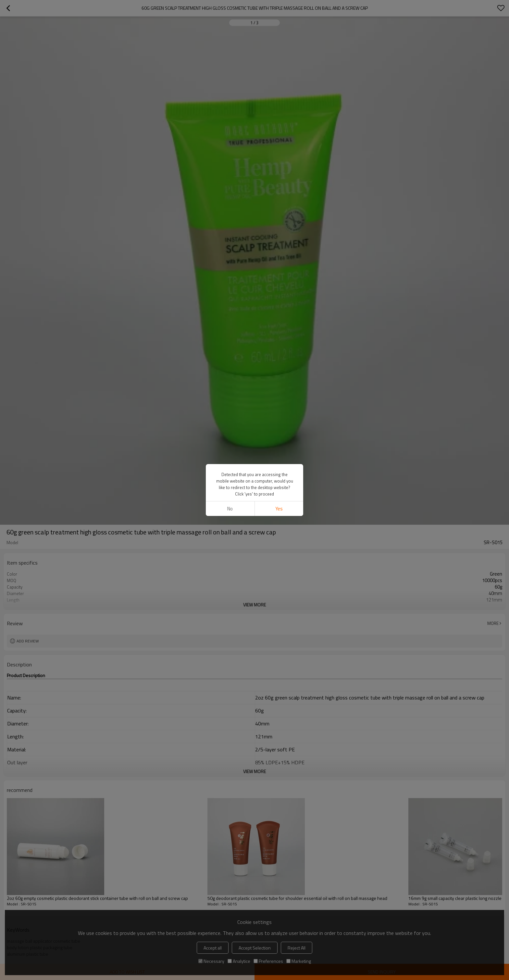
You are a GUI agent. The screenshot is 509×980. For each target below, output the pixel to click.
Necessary (211, 961)
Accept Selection (255, 948)
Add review (28, 641)
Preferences (268, 961)
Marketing (299, 961)
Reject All (297, 948)
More (493, 623)
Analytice (239, 961)
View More (255, 605)
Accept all (213, 948)
